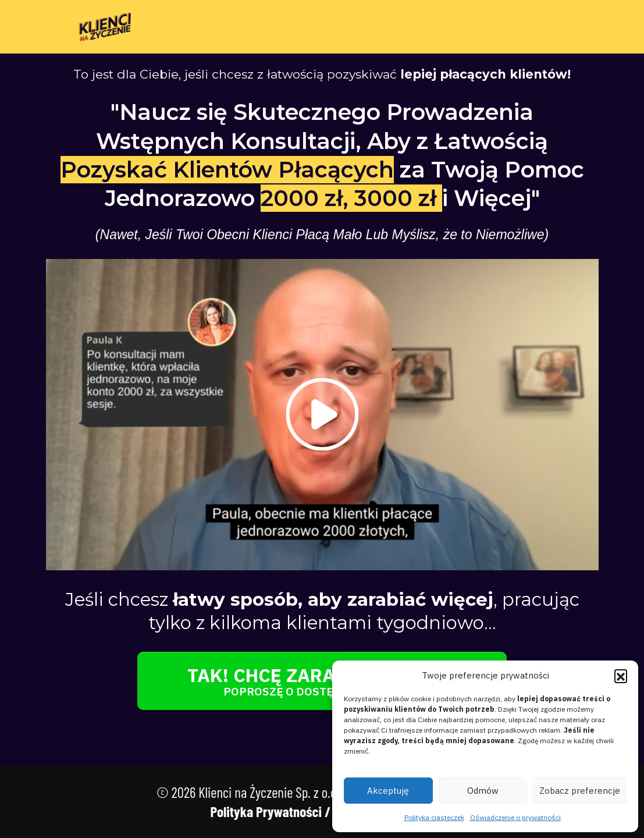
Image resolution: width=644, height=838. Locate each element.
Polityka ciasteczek (434, 817)
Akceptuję (388, 791)
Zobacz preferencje (580, 791)
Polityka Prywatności (266, 811)
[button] (621, 676)
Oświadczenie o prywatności (515, 817)
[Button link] (322, 681)
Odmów (483, 791)
